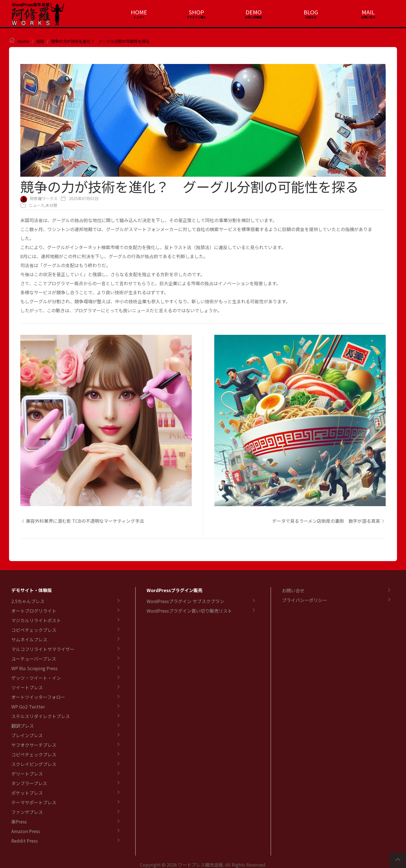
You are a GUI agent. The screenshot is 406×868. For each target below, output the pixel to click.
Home (23, 41)
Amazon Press (26, 831)
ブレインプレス (27, 735)
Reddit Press (25, 841)
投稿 (40, 41)
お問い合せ (293, 590)
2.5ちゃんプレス (28, 601)
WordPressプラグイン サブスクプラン (185, 601)
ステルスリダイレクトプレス (41, 716)
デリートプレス (27, 774)
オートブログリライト (34, 611)
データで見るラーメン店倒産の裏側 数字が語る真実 (329, 521)
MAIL (368, 12)
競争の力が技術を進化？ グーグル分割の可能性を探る (100, 41)
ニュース (37, 205)
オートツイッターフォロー (38, 697)
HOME (139, 12)
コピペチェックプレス (34, 630)
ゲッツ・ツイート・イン (36, 678)
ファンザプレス (27, 812)
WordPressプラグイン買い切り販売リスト (189, 611)
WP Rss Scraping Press (34, 668)
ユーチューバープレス (34, 659)
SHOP (196, 12)
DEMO (254, 12)
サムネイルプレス (29, 639)
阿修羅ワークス (44, 198)
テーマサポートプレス (34, 802)
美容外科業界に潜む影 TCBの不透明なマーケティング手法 (82, 521)
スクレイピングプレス (34, 764)
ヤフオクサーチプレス (34, 745)
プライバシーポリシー (304, 600)
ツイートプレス (27, 687)
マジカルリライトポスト (36, 620)
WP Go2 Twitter (28, 707)
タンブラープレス (29, 783)
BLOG (311, 12)
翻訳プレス (23, 726)
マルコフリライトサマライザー (43, 649)
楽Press (19, 821)
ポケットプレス (27, 793)
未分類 (51, 205)
